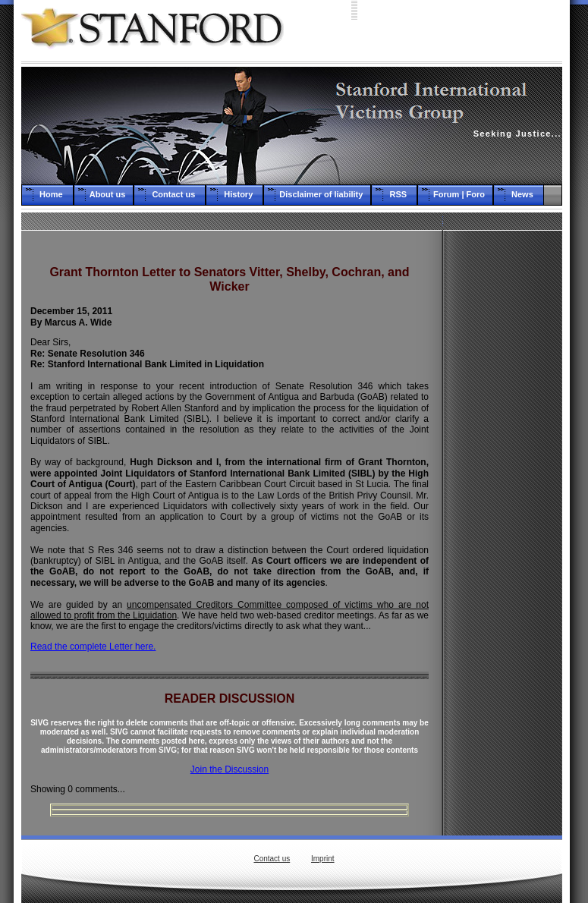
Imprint (323, 859)
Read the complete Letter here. (93, 647)
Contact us (272, 859)
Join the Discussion (230, 769)
